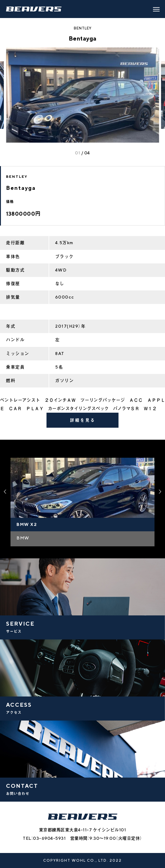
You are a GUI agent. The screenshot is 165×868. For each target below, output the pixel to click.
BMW (23, 538)
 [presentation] (5, 492)
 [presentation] (160, 492)
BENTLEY (83, 28)
